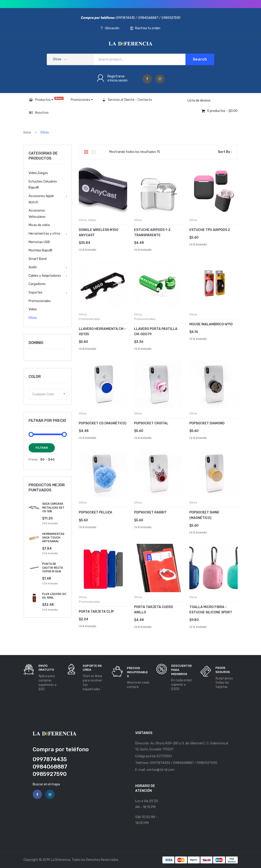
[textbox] (48, 394)
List (94, 152)
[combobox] (48, 394)
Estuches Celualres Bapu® (43, 185)
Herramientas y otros (44, 234)
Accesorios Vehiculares (37, 214)
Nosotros (39, 113)
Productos (46, 99)
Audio (33, 267)
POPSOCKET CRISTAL (151, 423)
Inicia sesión (119, 80)
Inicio (27, 133)
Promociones (82, 100)
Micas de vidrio (39, 225)
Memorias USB (39, 242)
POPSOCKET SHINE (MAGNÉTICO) (204, 515)
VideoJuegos (38, 173)
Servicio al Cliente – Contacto (127, 100)
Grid (86, 152)
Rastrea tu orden (145, 28)
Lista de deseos (199, 100)
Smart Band (38, 259)
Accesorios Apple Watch (41, 199)
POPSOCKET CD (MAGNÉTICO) (103, 423)
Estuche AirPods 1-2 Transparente (152, 233)
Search (200, 59)
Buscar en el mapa (46, 784)
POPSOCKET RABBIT (150, 512)
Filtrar (42, 448)
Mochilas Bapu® (40, 250)
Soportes (35, 293)
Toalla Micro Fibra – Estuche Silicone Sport (211, 610)
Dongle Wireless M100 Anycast (99, 233)
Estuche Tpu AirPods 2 (210, 230)
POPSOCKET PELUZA (95, 512)
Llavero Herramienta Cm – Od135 (102, 332)
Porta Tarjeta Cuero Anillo (154, 610)
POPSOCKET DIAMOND (207, 423)
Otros (83, 220)
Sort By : (225, 152)
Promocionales (89, 319)
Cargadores (37, 284)
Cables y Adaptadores (45, 276)
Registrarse (116, 76)
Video (92, 220)
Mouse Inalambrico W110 (211, 324)
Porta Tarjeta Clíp (96, 612)
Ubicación (110, 28)
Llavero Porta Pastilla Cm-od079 (156, 332)
